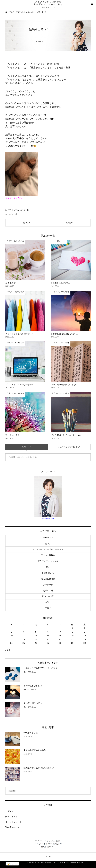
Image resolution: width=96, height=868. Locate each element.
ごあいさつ (48, 544)
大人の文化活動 (48, 579)
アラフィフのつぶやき (17, 210)
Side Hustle (48, 538)
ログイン (9, 811)
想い (28, 210)
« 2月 (8, 650)
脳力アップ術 (48, 596)
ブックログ (48, 585)
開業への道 (48, 591)
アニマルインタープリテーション (48, 549)
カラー (48, 602)
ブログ (48, 608)
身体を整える (48, 573)
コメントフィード (14, 822)
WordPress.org (12, 827)
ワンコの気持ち (48, 555)
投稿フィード (11, 816)
